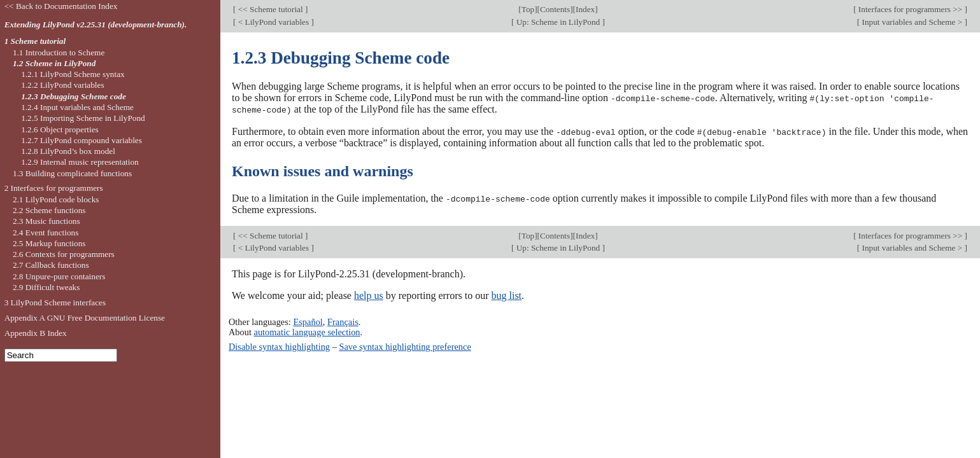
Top (528, 9)
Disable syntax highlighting (279, 345)
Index (585, 9)
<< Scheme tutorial (270, 9)
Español (308, 320)
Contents (555, 9)
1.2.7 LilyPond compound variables (82, 140)
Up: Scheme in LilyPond (558, 22)
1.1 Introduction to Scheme (59, 52)
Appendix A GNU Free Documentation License (85, 318)
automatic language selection (307, 330)
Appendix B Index (36, 333)
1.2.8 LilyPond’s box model (68, 151)
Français (343, 320)
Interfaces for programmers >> (911, 9)
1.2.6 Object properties (60, 129)
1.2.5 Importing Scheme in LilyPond (83, 118)
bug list (506, 294)
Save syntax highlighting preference (405, 345)
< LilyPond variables (273, 22)
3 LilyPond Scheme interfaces (55, 302)
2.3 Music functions (46, 221)
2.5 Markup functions (49, 243)
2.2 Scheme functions (49, 210)
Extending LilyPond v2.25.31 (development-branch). (96, 24)
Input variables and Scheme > (912, 22)
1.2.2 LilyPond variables (62, 85)
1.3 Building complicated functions (72, 173)
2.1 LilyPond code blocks (56, 199)
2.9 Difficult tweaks (46, 287)
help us (369, 294)
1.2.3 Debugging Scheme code (74, 96)
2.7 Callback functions (51, 265)
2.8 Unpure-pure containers (59, 276)
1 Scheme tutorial (35, 41)
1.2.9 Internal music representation (80, 162)
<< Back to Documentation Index (61, 6)
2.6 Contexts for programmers (64, 254)
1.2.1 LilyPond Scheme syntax (73, 74)
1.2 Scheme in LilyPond (54, 63)
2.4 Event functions (46, 232)
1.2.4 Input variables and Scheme (77, 107)
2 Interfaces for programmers (54, 188)
